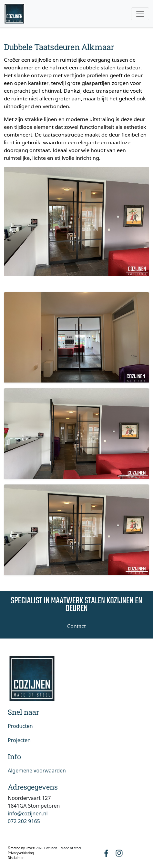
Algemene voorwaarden (37, 771)
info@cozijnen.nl (28, 813)
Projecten (19, 740)
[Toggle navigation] (140, 14)
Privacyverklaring (21, 853)
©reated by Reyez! (22, 848)
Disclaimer (16, 858)
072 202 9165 (24, 821)
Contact (76, 626)
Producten (20, 726)
